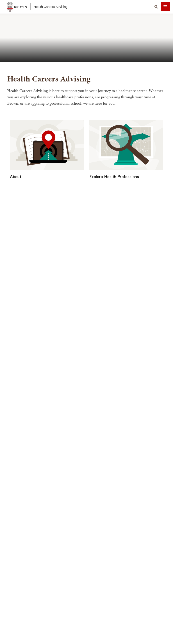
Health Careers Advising (51, 7)
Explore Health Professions (114, 177)
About (16, 177)
